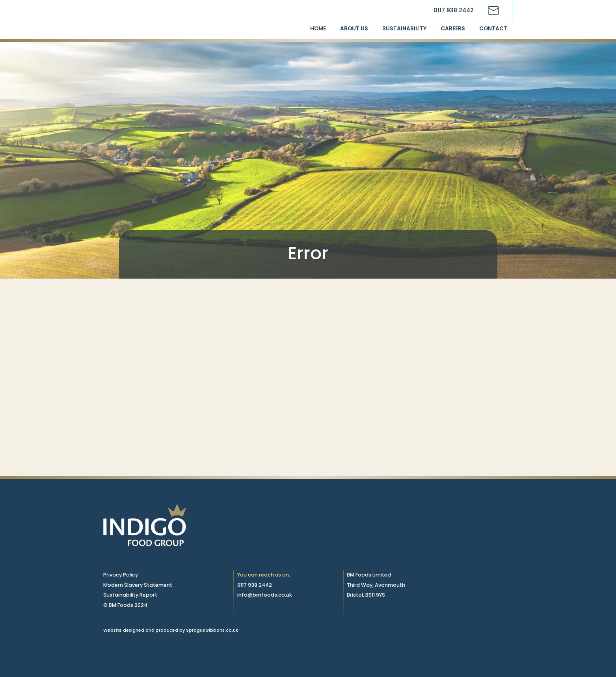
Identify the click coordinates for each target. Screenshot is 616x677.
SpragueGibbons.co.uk (212, 630)
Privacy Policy (121, 575)
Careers (453, 29)
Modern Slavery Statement (138, 585)
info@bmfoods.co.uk (265, 595)
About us (354, 29)
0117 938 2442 (454, 10)
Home (318, 29)
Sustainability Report (130, 595)
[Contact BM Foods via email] (493, 10)
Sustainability (404, 29)
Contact (493, 29)
